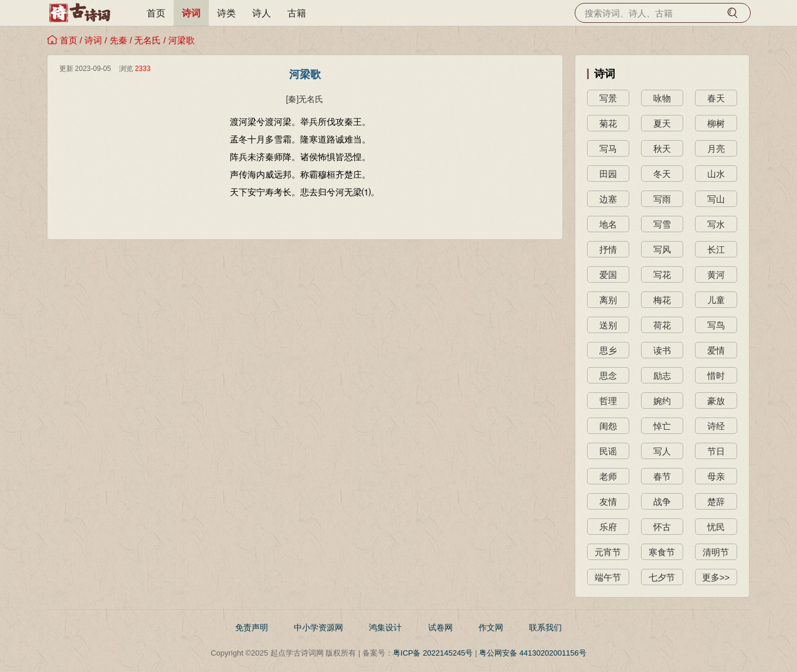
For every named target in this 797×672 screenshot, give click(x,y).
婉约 (662, 401)
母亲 (716, 476)
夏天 (662, 123)
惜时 (716, 376)
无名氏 (147, 40)
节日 (716, 451)
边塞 (608, 199)
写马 (608, 149)
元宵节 (608, 552)
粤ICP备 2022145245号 (433, 653)
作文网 (491, 627)
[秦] (293, 99)
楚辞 (716, 502)
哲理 (608, 401)
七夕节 (662, 577)
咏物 (662, 98)
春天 (716, 98)
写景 (608, 98)
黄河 (716, 275)
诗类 (226, 13)
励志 (662, 376)
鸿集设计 (385, 627)
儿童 (716, 300)
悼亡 (662, 426)
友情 (608, 502)
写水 (716, 224)
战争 (662, 502)
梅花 (662, 300)
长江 (716, 250)
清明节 (716, 552)
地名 (608, 224)
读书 (662, 350)
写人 (662, 451)
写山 (716, 199)
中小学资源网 (318, 627)
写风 (662, 250)
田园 (608, 174)
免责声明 (252, 627)
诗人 (262, 13)
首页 (156, 13)
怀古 (662, 527)
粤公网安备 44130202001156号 (533, 653)
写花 (662, 275)
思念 (608, 376)
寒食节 (662, 552)
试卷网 (440, 627)
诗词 (191, 13)
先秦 (118, 40)
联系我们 (545, 627)
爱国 (608, 275)
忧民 (716, 527)
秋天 (662, 149)
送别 (608, 325)
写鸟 (716, 325)
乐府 (608, 527)
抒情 (608, 250)
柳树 (716, 123)
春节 (662, 476)
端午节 (608, 577)
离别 (608, 300)
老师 (608, 476)
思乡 (608, 350)
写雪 (662, 224)
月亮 (716, 149)
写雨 (662, 199)
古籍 (297, 13)
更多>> (716, 577)
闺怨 (608, 426)
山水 (716, 174)
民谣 (608, 451)
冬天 (662, 174)
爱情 (716, 350)
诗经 (716, 426)
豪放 (716, 401)
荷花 (662, 325)
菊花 (608, 123)
